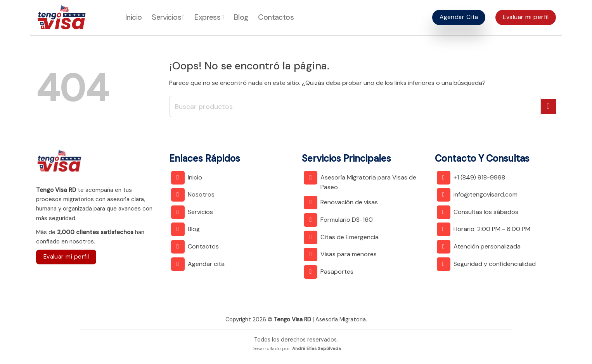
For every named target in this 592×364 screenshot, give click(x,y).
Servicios (168, 17)
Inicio (133, 17)
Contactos (276, 17)
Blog (241, 17)
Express (209, 17)
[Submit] (548, 106)
